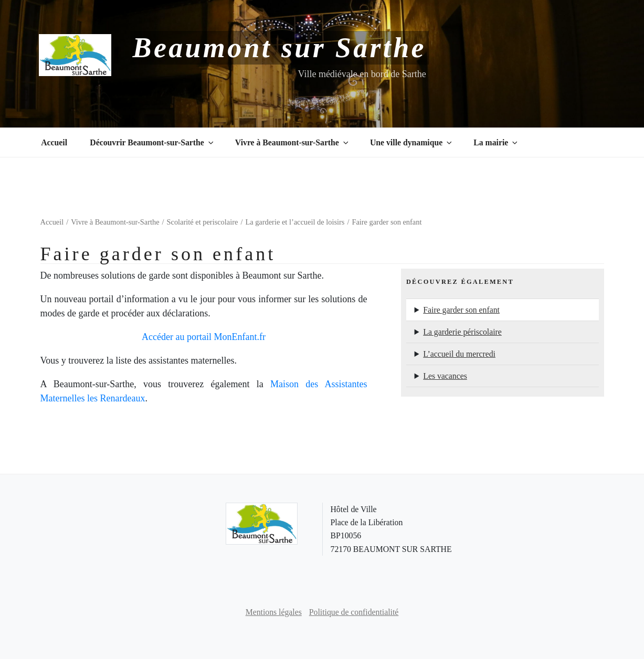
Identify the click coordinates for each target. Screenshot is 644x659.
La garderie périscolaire (462, 332)
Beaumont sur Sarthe (279, 48)
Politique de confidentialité (354, 612)
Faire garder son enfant (461, 310)
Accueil (54, 142)
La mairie (496, 142)
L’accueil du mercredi (459, 354)
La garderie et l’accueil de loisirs (295, 222)
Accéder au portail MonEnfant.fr (204, 337)
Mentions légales (274, 612)
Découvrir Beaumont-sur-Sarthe (152, 142)
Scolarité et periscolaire (203, 222)
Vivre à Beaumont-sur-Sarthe (293, 142)
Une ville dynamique (412, 142)
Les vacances (445, 376)
